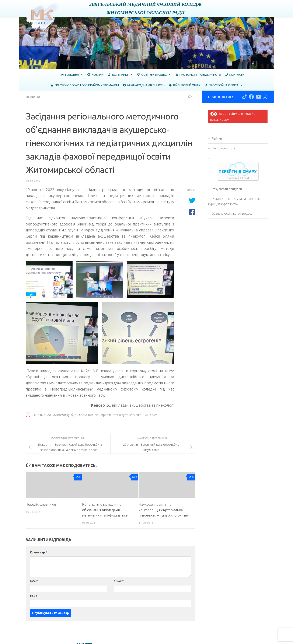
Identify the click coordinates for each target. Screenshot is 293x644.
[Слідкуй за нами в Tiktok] (245, 97)
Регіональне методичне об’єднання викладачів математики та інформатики (105, 510)
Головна (74, 75)
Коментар (39, 552)
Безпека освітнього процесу (232, 213)
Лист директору (223, 148)
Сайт (34, 596)
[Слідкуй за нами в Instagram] (265, 97)
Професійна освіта (226, 85)
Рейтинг (218, 138)
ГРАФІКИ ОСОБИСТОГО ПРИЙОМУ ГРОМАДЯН (87, 85)
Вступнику (122, 75)
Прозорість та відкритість (200, 75)
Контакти (237, 75)
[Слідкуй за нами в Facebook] (251, 97)
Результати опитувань (228, 189)
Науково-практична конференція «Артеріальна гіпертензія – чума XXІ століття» (164, 510)
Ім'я (34, 581)
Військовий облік (187, 85)
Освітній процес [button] (156, 75)
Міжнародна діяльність (146, 85)
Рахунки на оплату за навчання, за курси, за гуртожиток (234, 201)
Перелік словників (41, 504)
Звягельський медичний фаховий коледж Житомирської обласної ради (146, 8)
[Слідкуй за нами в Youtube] (258, 97)
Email (119, 581)
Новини (98, 75)
